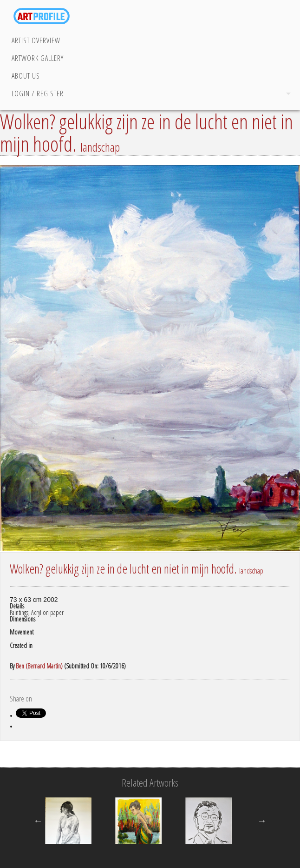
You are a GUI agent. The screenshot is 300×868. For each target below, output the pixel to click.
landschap (100, 147)
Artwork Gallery (38, 58)
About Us (26, 76)
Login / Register (38, 93)
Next (262, 821)
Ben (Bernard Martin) (39, 666)
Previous (38, 821)
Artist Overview (36, 40)
